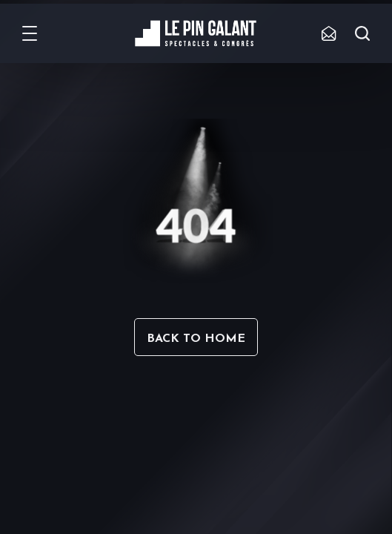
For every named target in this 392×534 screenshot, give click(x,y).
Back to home (196, 339)
